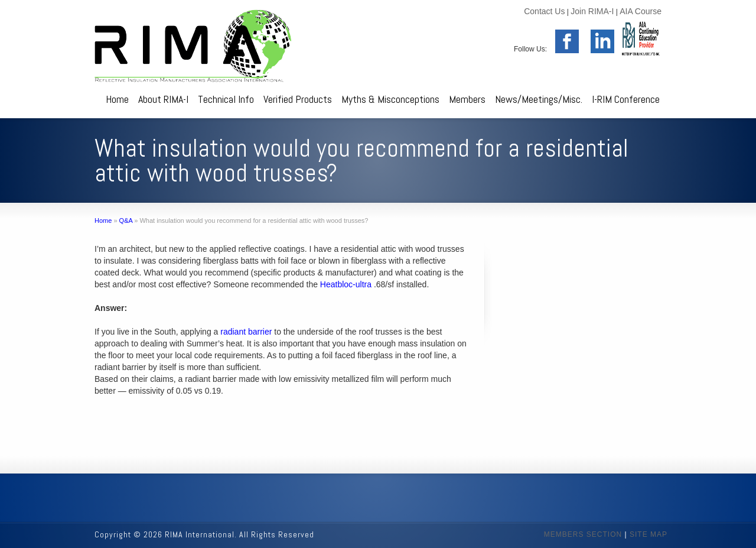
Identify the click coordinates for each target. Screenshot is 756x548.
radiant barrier (246, 332)
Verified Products (298, 99)
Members (467, 99)
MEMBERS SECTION (583, 534)
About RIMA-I (163, 99)
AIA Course (641, 11)
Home (117, 99)
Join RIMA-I (592, 11)
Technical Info (226, 99)
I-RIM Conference (626, 99)
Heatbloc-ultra (346, 284)
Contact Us (544, 11)
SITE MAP (649, 534)
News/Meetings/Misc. (539, 99)
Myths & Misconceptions (390, 99)
